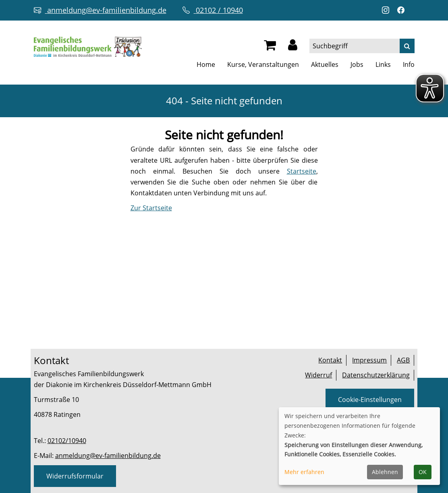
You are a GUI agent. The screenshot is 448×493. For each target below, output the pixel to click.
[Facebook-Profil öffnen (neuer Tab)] (403, 10)
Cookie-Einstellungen (370, 400)
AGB (403, 360)
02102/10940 (67, 441)
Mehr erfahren (304, 472)
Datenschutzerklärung (376, 375)
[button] (293, 47)
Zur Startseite (151, 208)
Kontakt (330, 360)
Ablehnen (385, 472)
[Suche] (407, 46)
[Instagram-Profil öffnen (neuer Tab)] (388, 10)
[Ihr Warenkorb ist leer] (270, 47)
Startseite (302, 171)
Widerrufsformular (75, 476)
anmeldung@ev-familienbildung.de (108, 456)
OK (423, 472)
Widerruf (318, 375)
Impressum (369, 360)
